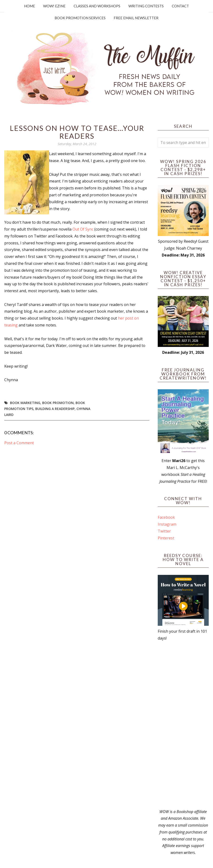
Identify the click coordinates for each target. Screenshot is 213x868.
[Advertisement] (183, 725)
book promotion (58, 403)
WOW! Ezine (54, 6)
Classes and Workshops (97, 6)
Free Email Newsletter (136, 18)
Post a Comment (19, 443)
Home (30, 6)
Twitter (164, 531)
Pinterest (166, 538)
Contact (180, 6)
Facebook (166, 517)
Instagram (167, 524)
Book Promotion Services (80, 18)
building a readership (55, 409)
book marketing (25, 403)
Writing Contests (146, 6)
